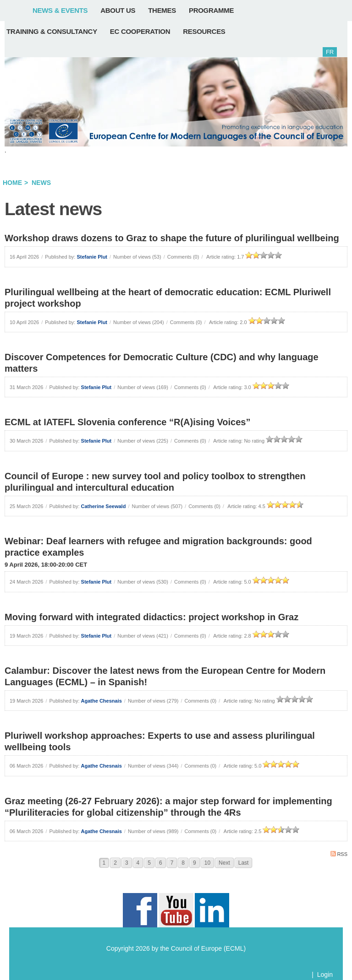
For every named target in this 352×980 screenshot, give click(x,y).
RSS (339, 854)
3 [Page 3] (127, 863)
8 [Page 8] (183, 863)
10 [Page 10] (207, 863)
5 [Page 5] (149, 863)
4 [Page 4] (138, 863)
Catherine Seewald (104, 506)
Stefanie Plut (92, 257)
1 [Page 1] (104, 863)
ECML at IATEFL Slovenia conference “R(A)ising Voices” (127, 422)
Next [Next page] (224, 863)
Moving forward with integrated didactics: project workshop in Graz (151, 617)
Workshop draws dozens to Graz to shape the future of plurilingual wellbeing (172, 238)
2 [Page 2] (115, 863)
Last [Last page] (244, 863)
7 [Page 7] (172, 863)
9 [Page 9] (195, 863)
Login (325, 975)
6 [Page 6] (161, 863)
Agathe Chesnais (102, 701)
